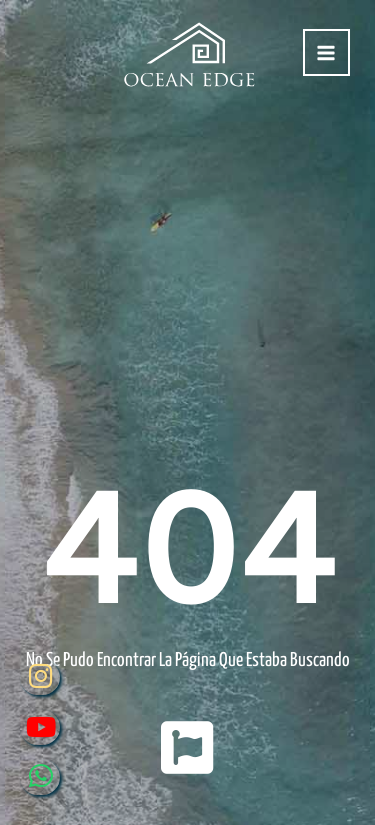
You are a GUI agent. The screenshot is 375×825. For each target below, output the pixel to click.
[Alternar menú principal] (326, 52)
